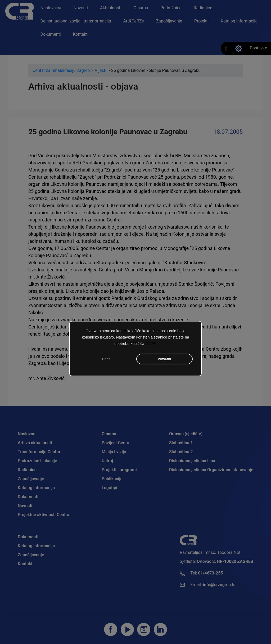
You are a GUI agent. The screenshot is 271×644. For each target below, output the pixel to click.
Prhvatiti (164, 359)
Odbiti (107, 359)
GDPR (151, 343)
